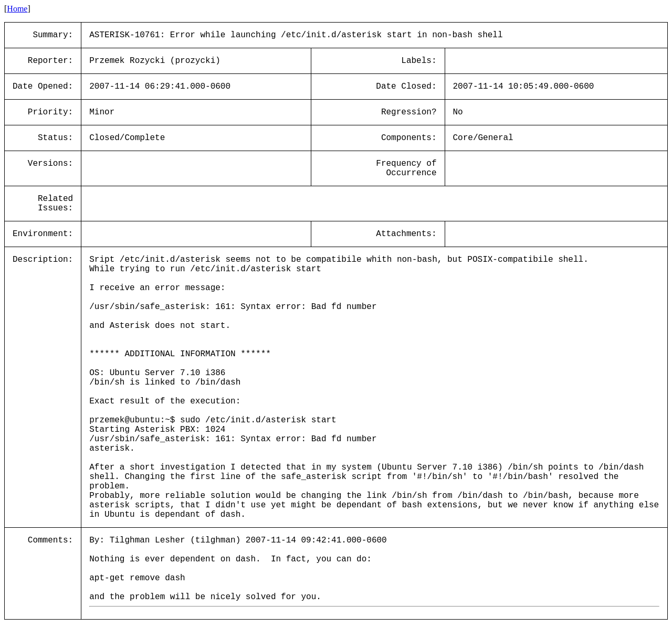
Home (17, 9)
